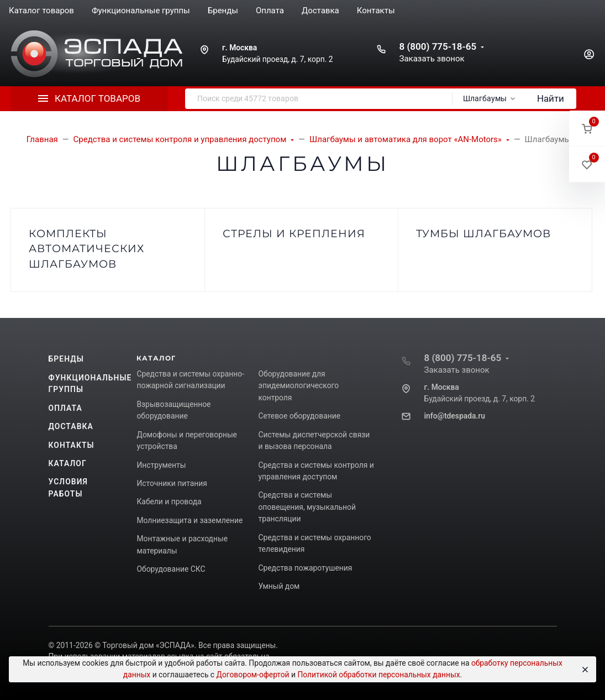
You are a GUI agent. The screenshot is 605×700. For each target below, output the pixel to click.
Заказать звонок (432, 59)
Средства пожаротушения (305, 568)
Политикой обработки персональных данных (378, 675)
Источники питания (172, 483)
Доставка (71, 426)
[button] (587, 129)
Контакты (72, 445)
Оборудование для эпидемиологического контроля (298, 386)
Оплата (65, 408)
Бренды (66, 359)
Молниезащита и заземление (190, 520)
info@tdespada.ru (454, 416)
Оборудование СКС (171, 569)
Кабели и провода (169, 502)
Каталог (68, 463)
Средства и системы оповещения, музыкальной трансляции (307, 507)
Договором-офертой (253, 675)
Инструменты (161, 465)
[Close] (583, 670)
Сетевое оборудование (299, 416)
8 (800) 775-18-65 (438, 46)
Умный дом (279, 586)
